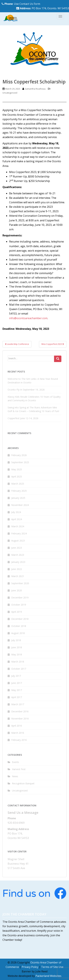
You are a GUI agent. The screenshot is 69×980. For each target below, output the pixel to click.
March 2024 (18, 526)
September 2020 (20, 583)
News (15, 776)
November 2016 (20, 719)
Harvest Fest (19, 769)
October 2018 (19, 626)
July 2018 (16, 640)
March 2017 (18, 704)
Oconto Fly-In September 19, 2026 (26, 390)
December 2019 (20, 598)
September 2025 (20, 462)
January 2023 (18, 562)
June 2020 (17, 590)
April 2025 (17, 477)
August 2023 (18, 541)
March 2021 (18, 576)
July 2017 (16, 676)
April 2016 (17, 726)
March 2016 (18, 733)
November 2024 (20, 505)
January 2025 (18, 498)
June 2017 (17, 683)
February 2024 (19, 533)
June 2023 (17, 548)
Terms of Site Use (52, 967)
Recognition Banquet (23, 783)
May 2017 (17, 690)
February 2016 (19, 740)
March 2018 (18, 662)
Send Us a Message (23, 813)
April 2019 (17, 612)
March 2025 (18, 484)
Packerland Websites (48, 976)
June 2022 (17, 569)
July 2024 (16, 512)
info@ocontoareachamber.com (28, 318)
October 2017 (19, 669)
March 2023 (18, 555)
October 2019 (19, 605)
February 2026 (19, 455)
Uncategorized (10, 93)
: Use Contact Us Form (21, 4)
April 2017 (17, 697)
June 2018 (17, 647)
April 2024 (17, 519)
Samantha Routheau (35, 89)
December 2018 (20, 619)
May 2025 (17, 469)
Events (16, 762)
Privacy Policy (30, 967)
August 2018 (18, 633)
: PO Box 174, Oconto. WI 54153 (43, 8)
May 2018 (17, 654)
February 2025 (19, 491)
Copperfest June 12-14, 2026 (23, 418)
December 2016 (20, 711)
